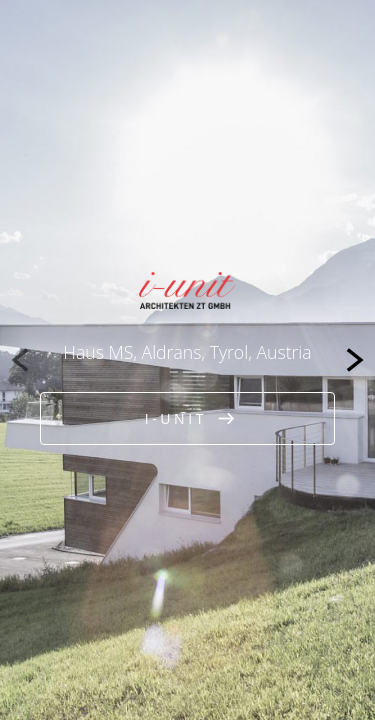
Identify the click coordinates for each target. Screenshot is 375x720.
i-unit (176, 418)
